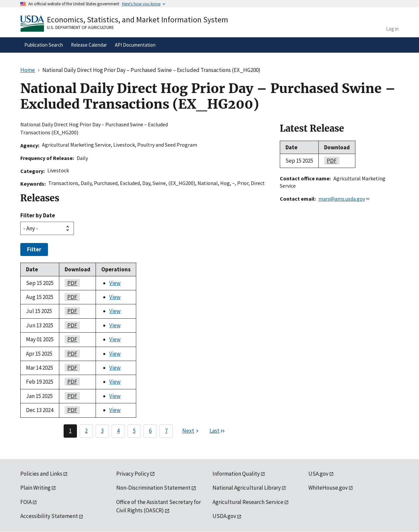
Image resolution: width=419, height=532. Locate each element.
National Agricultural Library (247, 488)
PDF (71, 283)
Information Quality (236, 474)
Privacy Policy (133, 474)
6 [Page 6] (150, 431)
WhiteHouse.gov (328, 488)
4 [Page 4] (118, 431)
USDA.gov (224, 516)
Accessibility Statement (49, 516)
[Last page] (217, 431)
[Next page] (191, 431)
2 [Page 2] (86, 431)
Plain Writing (35, 488)
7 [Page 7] (166, 431)
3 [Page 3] (102, 431)
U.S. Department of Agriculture (80, 27)
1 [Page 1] (70, 431)
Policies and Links (41, 474)
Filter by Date (38, 215)
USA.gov (318, 474)
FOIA (26, 502)
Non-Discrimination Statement (153, 488)
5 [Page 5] (134, 431)
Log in (392, 29)
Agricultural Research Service (248, 502)
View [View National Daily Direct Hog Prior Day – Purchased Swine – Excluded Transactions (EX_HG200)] (115, 283)
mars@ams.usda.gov (344, 199)
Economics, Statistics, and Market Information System (138, 19)
